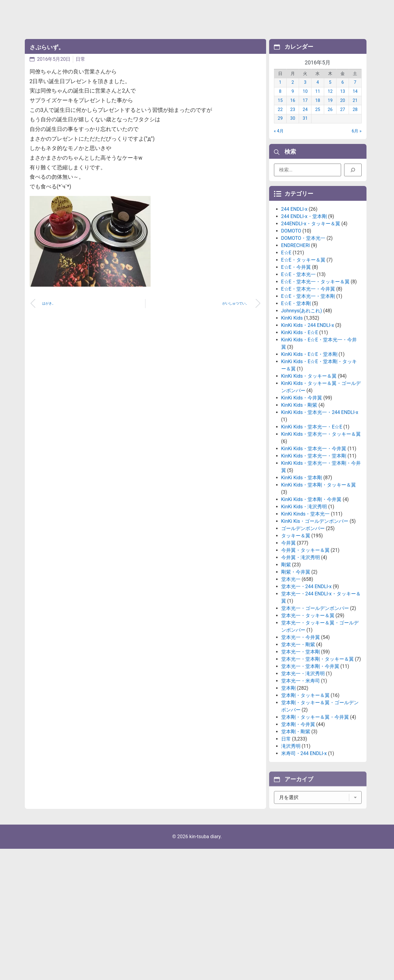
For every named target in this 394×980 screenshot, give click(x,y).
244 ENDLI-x (294, 261)
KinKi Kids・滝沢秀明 (304, 558)
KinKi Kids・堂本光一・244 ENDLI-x (320, 464)
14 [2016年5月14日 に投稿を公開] (355, 101)
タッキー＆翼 (296, 587)
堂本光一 (291, 631)
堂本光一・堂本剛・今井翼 (310, 718)
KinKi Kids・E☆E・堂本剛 (309, 406)
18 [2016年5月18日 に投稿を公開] (317, 110)
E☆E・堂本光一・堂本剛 (308, 348)
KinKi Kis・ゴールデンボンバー (315, 573)
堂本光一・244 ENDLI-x (306, 638)
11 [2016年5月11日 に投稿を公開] (317, 101)
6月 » (357, 140)
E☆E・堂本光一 (298, 326)
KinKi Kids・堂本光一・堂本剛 (314, 508)
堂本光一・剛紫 (298, 696)
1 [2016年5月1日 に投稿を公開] (280, 91)
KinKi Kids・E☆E (300, 384)
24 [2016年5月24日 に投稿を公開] (305, 118)
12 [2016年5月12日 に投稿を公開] (330, 101)
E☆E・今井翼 (296, 319)
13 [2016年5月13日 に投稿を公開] (343, 101)
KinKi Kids (292, 370)
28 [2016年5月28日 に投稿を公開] (355, 118)
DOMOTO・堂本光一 (303, 290)
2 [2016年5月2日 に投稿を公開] (293, 91)
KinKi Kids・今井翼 (302, 449)
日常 (80, 59)
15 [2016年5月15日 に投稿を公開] (280, 110)
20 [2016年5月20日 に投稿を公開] (343, 110)
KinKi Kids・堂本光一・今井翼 (314, 500)
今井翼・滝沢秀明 (301, 609)
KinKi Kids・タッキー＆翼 (309, 428)
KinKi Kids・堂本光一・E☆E (312, 479)
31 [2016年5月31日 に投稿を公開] (305, 127)
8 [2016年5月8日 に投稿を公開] (280, 101)
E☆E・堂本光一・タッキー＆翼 (315, 333)
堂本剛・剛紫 (296, 783)
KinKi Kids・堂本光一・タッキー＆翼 (321, 486)
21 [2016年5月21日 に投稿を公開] (355, 110)
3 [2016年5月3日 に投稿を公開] (305, 91)
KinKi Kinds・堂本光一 (306, 566)
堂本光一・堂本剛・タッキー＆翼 (317, 711)
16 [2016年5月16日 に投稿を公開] (293, 110)
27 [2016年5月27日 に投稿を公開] (343, 118)
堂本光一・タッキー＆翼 (308, 667)
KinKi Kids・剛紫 (299, 457)
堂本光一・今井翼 (301, 689)
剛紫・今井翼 (296, 624)
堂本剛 (288, 740)
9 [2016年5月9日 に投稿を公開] (293, 101)
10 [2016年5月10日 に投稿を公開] (305, 101)
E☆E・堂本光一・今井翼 (308, 341)
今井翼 (288, 595)
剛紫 (286, 616)
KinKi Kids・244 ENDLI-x (308, 377)
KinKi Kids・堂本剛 (302, 529)
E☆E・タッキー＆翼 (303, 312)
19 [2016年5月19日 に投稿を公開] (330, 110)
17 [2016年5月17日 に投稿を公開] (305, 110)
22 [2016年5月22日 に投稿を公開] (280, 118)
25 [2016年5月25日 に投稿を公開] (317, 118)
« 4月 (279, 140)
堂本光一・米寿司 (301, 733)
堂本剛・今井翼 (298, 776)
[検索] (353, 173)
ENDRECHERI (296, 297)
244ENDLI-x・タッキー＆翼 (311, 275)
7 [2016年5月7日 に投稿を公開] (355, 91)
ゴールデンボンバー (303, 580)
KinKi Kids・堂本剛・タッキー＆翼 (319, 537)
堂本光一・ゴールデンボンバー (315, 660)
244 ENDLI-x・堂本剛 (304, 268)
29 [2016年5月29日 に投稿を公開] (280, 127)
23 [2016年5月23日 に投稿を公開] (293, 118)
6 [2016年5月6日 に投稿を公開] (343, 91)
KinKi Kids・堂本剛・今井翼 (311, 551)
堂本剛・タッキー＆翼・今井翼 (315, 769)
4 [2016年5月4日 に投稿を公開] (317, 91)
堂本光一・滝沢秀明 (303, 725)
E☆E (286, 304)
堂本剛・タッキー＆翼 (305, 747)
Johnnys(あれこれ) (302, 362)
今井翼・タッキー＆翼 (305, 602)
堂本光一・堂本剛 (301, 703)
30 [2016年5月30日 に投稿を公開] (293, 127)
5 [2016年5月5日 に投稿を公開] (330, 91)
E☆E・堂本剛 (296, 355)
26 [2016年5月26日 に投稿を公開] (330, 118)
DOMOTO (291, 283)
